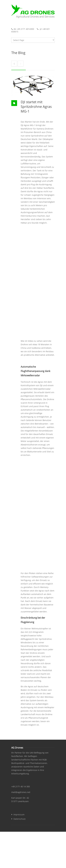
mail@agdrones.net (21, 792)
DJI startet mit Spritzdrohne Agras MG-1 (36, 106)
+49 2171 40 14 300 (21, 786)
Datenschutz (20, 819)
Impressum (19, 815)
